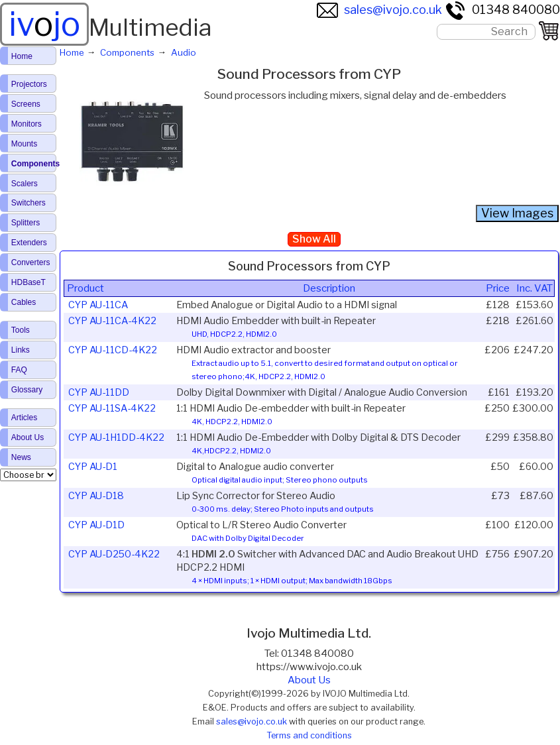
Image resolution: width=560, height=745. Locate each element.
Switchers (28, 203)
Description (329, 288)
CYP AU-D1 (93, 467)
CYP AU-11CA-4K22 (112, 321)
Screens (26, 104)
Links (21, 350)
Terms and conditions (309, 735)
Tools (21, 330)
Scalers (25, 184)
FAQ (19, 370)
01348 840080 (502, 10)
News (21, 457)
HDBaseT (28, 282)
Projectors (29, 84)
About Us (309, 680)
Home (22, 56)
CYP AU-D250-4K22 (114, 554)
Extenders (29, 243)
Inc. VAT (534, 288)
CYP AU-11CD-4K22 (113, 350)
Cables (24, 302)
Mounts (24, 144)
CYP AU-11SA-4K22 (112, 408)
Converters (31, 262)
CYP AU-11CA (98, 305)
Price (498, 288)
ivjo (44, 24)
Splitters (26, 223)
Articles (24, 418)
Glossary (27, 390)
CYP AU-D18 (96, 496)
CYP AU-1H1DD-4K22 (116, 437)
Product (85, 288)
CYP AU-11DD (99, 392)
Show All (314, 239)
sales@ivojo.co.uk (379, 10)
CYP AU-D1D (96, 525)
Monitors (27, 124)
